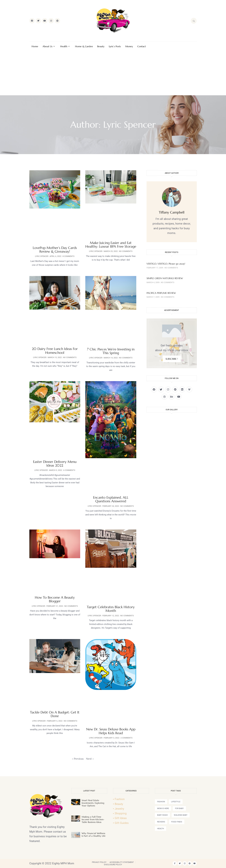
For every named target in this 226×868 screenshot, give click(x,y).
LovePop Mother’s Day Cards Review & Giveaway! (55, 250)
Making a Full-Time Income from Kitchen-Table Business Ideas (93, 819)
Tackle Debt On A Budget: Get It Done (55, 714)
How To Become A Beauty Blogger (55, 599)
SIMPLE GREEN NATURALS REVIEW (165, 278)
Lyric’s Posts (115, 46)
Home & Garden (84, 46)
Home (35, 46)
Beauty (101, 46)
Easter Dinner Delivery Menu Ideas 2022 (55, 464)
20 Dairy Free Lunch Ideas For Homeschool (55, 351)
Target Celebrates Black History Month (111, 609)
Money (129, 46)
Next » (90, 759)
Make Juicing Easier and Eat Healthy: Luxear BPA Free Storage (111, 245)
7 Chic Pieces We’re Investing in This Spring (111, 351)
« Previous (78, 759)
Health (65, 46)
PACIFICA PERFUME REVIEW (161, 293)
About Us (49, 46)
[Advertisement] (113, 73)
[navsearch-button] (194, 21)
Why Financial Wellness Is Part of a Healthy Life (94, 835)
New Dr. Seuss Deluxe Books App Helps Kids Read (111, 731)
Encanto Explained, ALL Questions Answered (111, 499)
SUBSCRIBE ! (172, 359)
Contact (142, 46)
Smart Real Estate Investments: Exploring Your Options (93, 803)
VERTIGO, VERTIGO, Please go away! (166, 264)
